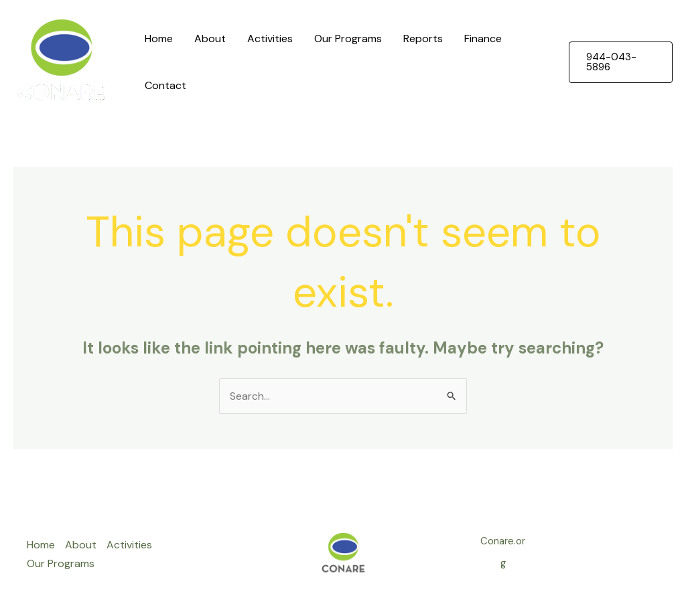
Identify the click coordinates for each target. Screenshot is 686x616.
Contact (165, 85)
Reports (423, 38)
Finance (483, 38)
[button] (621, 62)
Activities (270, 38)
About (210, 38)
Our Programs (348, 38)
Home (159, 38)
